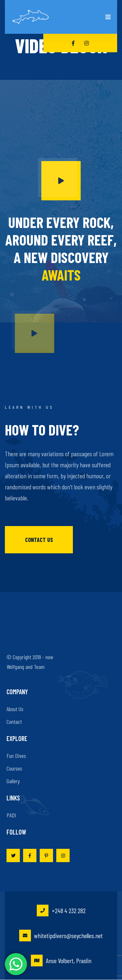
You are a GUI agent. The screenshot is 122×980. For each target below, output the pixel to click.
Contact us (39, 540)
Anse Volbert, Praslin (61, 961)
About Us (15, 709)
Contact (14, 722)
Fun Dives (16, 756)
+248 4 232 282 (61, 911)
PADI (11, 815)
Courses (14, 768)
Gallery (13, 781)
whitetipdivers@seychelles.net (61, 936)
